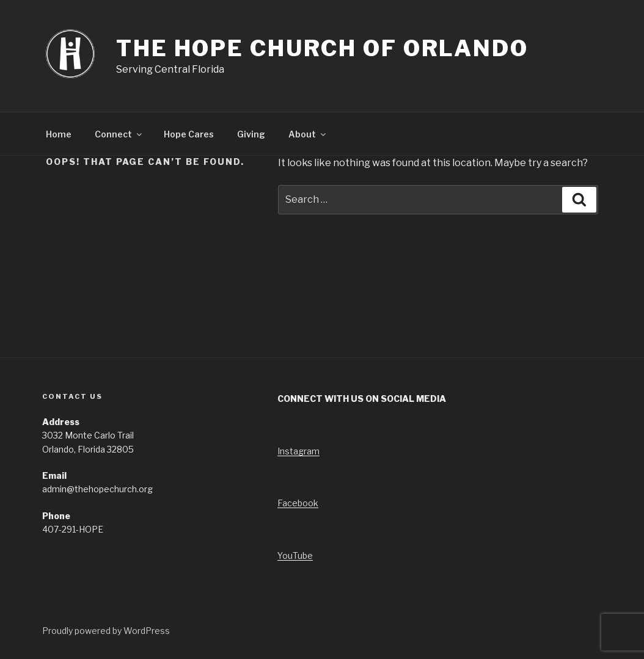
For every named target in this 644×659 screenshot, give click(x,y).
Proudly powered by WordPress (106, 631)
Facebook (298, 503)
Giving (251, 134)
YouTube (295, 555)
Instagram (298, 451)
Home (59, 134)
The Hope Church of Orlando (322, 48)
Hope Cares (189, 134)
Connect (119, 134)
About (308, 134)
